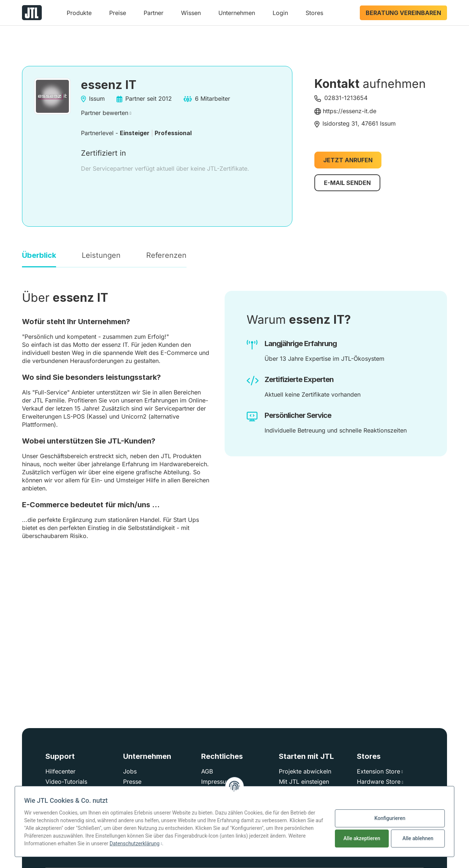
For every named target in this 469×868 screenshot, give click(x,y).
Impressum (216, 782)
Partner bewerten (105, 113)
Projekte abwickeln (305, 771)
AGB (207, 771)
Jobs (130, 771)
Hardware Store (379, 782)
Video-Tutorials (66, 782)
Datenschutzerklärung (134, 843)
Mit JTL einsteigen (304, 782)
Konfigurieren (390, 818)
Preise (118, 13)
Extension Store (378, 771)
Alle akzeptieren (362, 838)
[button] (79, 16)
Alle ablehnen (418, 838)
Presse (132, 782)
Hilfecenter (60, 771)
